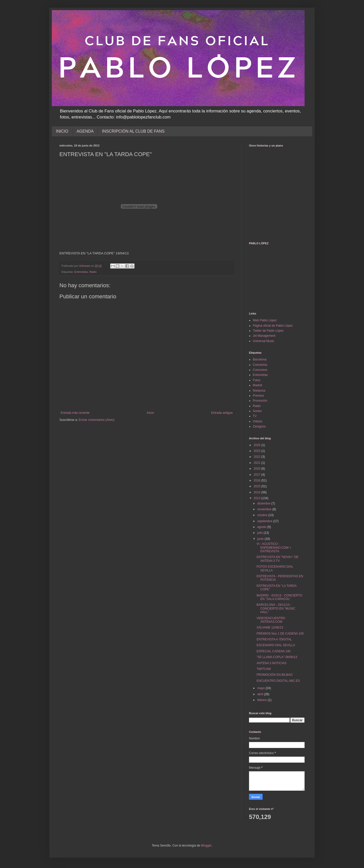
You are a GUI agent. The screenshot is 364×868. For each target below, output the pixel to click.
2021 (258, 463)
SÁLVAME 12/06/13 (270, 628)
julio (260, 533)
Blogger (206, 846)
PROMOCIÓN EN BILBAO (275, 675)
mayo (261, 688)
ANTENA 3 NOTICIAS (271, 663)
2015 (258, 486)
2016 (258, 480)
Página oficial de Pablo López (273, 326)
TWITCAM (264, 669)
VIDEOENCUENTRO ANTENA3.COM (271, 620)
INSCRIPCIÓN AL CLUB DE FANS (133, 131)
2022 (258, 457)
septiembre (265, 521)
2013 (258, 498)
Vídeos (257, 421)
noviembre (265, 509)
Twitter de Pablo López (268, 331)
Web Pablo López (265, 320)
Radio (93, 272)
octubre (263, 515)
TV (255, 416)
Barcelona (260, 359)
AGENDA (85, 131)
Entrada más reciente (75, 413)
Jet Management (264, 336)
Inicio (150, 413)
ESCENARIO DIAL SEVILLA (276, 645)
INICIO (62, 131)
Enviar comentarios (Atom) (97, 420)
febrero (263, 700)
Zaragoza (259, 426)
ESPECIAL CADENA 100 (274, 651)
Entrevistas (81, 272)
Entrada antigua (222, 413)
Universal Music (264, 341)
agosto (262, 527)
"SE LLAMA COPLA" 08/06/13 (277, 657)
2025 (258, 445)
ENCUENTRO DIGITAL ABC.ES (278, 681)
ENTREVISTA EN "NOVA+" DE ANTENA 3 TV (278, 559)
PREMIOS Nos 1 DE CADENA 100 (280, 634)
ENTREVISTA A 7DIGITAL (274, 639)
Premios (258, 396)
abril (261, 694)
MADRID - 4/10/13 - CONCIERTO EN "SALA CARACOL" (279, 597)
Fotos (257, 380)
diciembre (264, 503)
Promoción (260, 401)
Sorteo (257, 411)
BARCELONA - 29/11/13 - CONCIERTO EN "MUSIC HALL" (276, 608)
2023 (258, 451)
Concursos (260, 370)
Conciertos (260, 365)
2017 (258, 475)
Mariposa (259, 391)
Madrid (257, 385)
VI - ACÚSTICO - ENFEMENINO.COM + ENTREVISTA (274, 548)
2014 (258, 492)
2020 (258, 469)
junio (261, 539)
